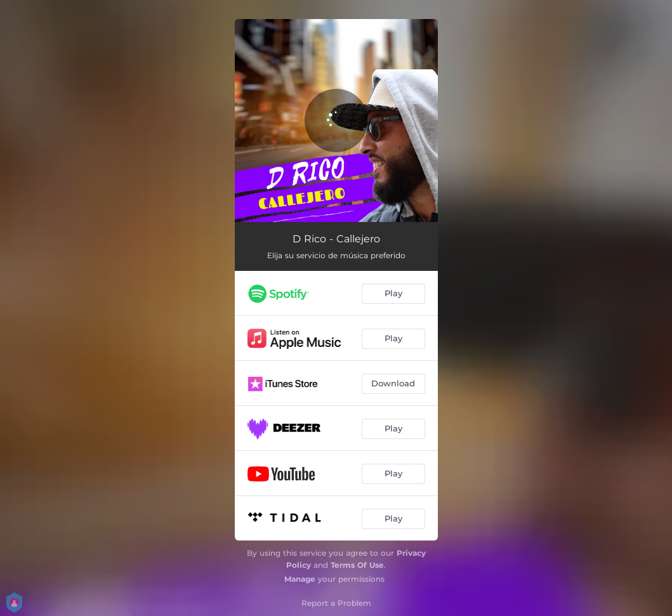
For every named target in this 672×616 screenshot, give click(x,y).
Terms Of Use (357, 565)
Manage (300, 579)
